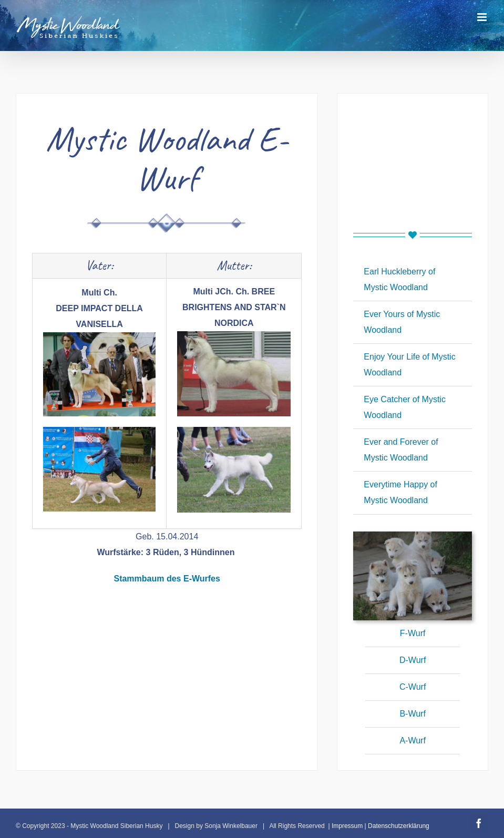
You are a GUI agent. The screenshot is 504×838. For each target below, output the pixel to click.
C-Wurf (413, 687)
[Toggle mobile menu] (483, 17)
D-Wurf (413, 660)
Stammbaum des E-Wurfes (167, 579)
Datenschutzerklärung (399, 826)
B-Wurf (412, 714)
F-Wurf (413, 633)
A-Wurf (412, 740)
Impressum (347, 826)
